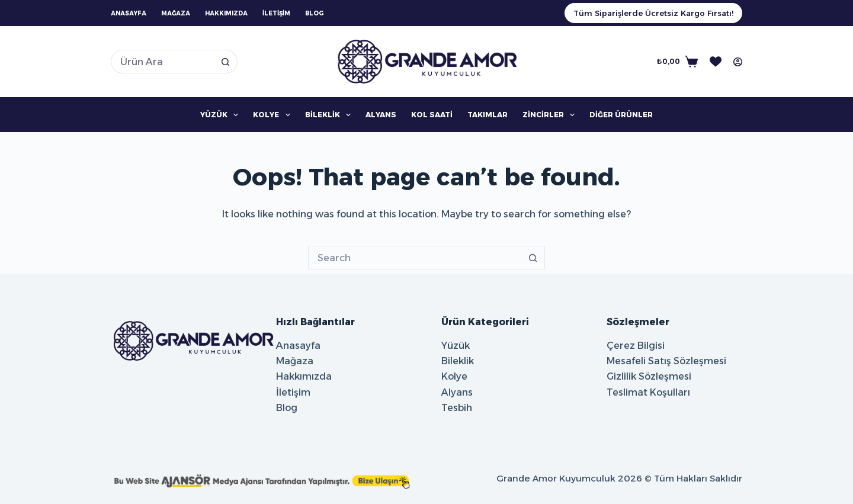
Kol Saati (432, 115)
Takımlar (488, 115)
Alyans (381, 115)
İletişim (276, 13)
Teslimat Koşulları (648, 392)
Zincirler (551, 115)
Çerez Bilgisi (636, 346)
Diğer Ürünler (621, 115)
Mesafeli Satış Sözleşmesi (666, 361)
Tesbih (457, 408)
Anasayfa (129, 13)
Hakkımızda (226, 13)
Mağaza (176, 13)
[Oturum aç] (738, 62)
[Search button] (226, 62)
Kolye (274, 115)
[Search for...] (162, 62)
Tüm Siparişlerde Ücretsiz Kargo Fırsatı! (653, 13)
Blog (314, 13)
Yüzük (222, 115)
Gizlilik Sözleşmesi (649, 376)
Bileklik (330, 115)
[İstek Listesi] (716, 62)
